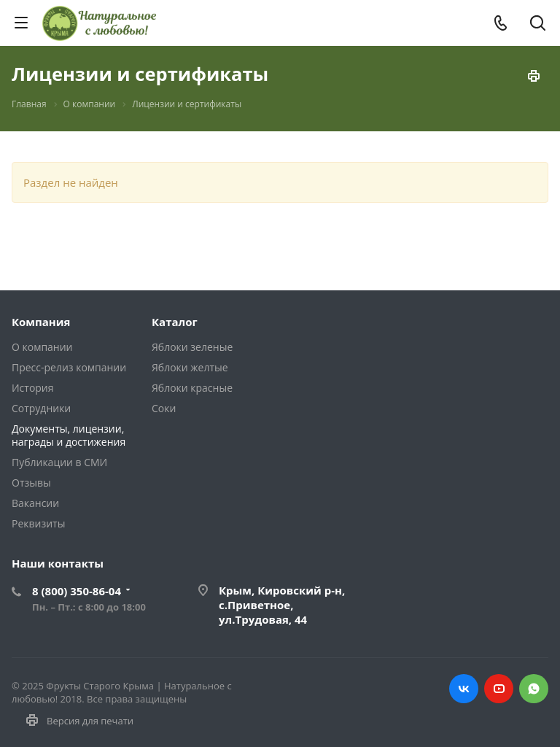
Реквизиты (38, 523)
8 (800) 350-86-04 (77, 591)
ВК (464, 689)
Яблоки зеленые (192, 347)
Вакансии (35, 503)
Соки (164, 408)
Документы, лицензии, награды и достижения (69, 435)
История (33, 388)
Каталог (175, 322)
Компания (41, 322)
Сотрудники (41, 408)
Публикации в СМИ (59, 462)
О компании (42, 347)
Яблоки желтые (190, 367)
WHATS (534, 689)
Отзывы (31, 483)
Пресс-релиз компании (69, 367)
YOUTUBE (499, 689)
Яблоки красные (192, 388)
